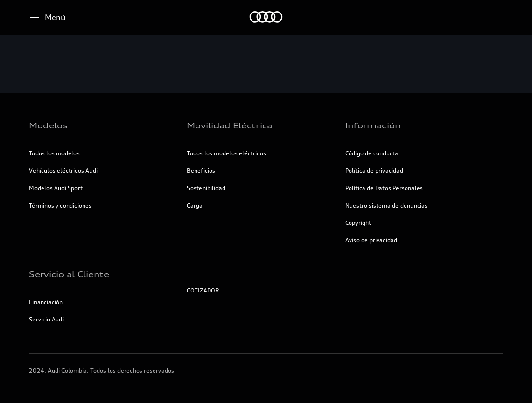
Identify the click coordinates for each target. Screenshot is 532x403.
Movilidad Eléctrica (230, 125)
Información (373, 125)
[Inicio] (266, 18)
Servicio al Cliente (69, 274)
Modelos (48, 125)
